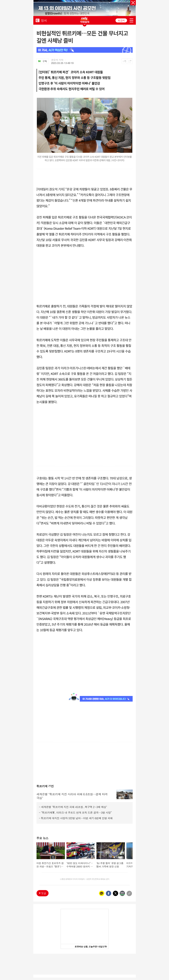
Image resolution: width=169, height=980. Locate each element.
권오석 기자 (57, 60)
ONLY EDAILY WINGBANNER (85, 20)
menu (131, 20)
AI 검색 (121, 20)
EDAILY (38, 20)
